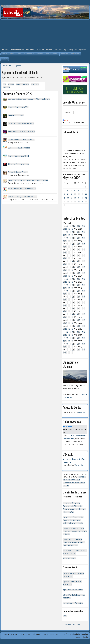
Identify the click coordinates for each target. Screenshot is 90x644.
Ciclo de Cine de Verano (18, 164)
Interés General (75, 54)
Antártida (12, 54)
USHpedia (40, 54)
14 (79, 194)
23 (86, 198)
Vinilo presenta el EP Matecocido (22, 188)
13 (75, 194)
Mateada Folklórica (16, 115)
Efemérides (64, 54)
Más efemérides (70, 558)
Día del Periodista (73, 603)
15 (82, 194)
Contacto (5, 59)
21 (79, 198)
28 (79, 202)
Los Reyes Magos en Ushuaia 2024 (23, 197)
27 (75, 202)
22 (82, 198)
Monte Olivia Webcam (52, 54)
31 (64, 205)
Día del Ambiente (73, 590)
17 (64, 198)
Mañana (11, 84)
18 (68, 198)
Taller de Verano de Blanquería (21, 140)
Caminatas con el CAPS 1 (19, 156)
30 (86, 202)
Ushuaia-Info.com (73, 625)
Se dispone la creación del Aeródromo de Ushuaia (75, 531)
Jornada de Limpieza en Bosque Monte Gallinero (29, 99)
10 (64, 194)
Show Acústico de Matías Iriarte (21, 132)
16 (86, 194)
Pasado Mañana (22, 84)
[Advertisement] (45, 33)
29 (82, 202)
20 (75, 198)
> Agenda (17, 66)
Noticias (4, 54)
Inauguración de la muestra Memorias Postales (28, 180)
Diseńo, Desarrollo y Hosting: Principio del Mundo (22, 643)
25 (68, 202)
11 (68, 194)
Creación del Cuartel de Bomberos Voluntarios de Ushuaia (73, 520)
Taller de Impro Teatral (18, 172)
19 (71, 198)
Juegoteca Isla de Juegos (19, 148)
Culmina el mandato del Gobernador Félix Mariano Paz (74, 542)
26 (72, 202)
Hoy (4, 84)
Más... (65, 616)
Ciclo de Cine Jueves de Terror (21, 123)
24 (64, 202)
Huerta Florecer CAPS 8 (18, 107)
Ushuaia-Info (7, 66)
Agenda (20, 54)
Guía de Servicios (30, 54)
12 (71, 194)
